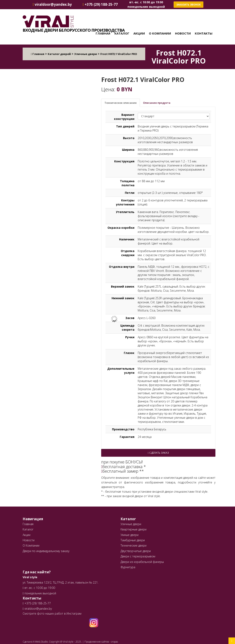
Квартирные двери (134, 529)
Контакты (204, 33)
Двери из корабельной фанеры (142, 562)
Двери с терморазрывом (138, 556)
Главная (103, 33)
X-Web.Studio (40, 642)
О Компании (160, 33)
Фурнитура (128, 567)
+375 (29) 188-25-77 (37, 603)
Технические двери (134, 545)
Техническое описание (121, 103)
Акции (139, 33)
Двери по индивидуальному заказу (46, 551)
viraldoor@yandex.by (37, 609)
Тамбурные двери (133, 540)
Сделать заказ (158, 453)
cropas (114, 642)
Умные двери (130, 535)
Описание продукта (157, 103)
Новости (183, 33)
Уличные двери (131, 524)
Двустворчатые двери (136, 551)
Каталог (122, 33)
